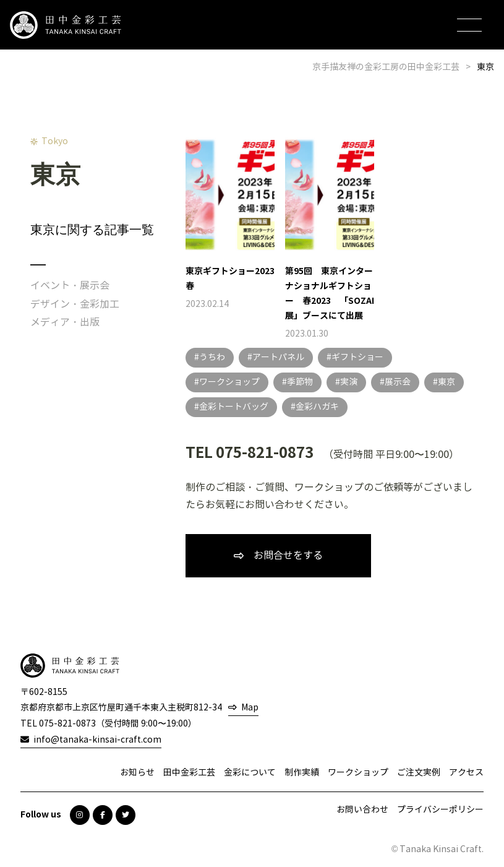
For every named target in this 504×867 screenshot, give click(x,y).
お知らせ (137, 773)
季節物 (300, 382)
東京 (446, 382)
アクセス (466, 773)
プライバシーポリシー (440, 810)
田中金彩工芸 (189, 773)
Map (250, 708)
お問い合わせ (362, 810)
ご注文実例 (419, 773)
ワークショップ (229, 382)
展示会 (398, 382)
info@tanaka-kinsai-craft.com (97, 740)
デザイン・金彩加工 (75, 304)
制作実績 (302, 773)
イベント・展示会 (70, 286)
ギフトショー (357, 357)
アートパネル (278, 357)
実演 (349, 382)
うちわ (212, 357)
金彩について (250, 773)
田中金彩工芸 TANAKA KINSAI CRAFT (66, 25)
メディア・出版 (65, 322)
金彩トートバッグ (234, 407)
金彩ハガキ (317, 407)
